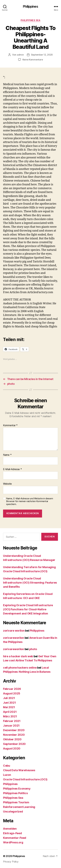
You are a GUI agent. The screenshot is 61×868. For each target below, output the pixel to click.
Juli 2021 (9, 698)
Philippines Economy (17, 789)
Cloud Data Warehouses (19, 770)
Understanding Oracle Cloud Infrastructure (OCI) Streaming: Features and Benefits (30, 583)
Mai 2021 (9, 707)
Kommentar (10, 425)
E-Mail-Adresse (12, 469)
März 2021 (10, 716)
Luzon (7, 775)
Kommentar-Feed (15, 838)
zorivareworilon (14, 638)
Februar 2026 (12, 689)
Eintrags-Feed (12, 833)
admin (20, 55)
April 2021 (10, 712)
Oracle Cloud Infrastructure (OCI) (25, 779)
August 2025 (12, 693)
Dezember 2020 (14, 730)
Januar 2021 (11, 726)
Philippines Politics (15, 793)
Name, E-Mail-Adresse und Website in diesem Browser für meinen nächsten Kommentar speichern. (30, 501)
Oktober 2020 (12, 739)
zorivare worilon (14, 631)
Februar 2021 (12, 721)
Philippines (30, 6)
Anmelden (10, 829)
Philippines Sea (31, 20)
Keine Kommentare (33, 60)
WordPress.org (13, 842)
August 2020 (12, 748)
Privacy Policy (11, 862)
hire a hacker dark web (18, 656)
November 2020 (14, 735)
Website (7, 484)
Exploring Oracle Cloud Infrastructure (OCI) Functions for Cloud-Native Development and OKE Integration (28, 609)
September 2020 (14, 744)
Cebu (7, 766)
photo (33, 649)
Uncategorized (13, 811)
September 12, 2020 (42, 55)
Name (7, 455)
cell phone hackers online (20, 668)
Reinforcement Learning (19, 807)
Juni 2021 (9, 703)
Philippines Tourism (16, 802)
